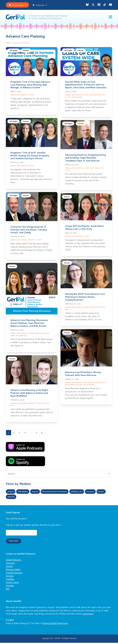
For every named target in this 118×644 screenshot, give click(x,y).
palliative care (92, 493)
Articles (12, 493)
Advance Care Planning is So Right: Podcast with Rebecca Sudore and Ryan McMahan (30, 394)
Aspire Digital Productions (55, 625)
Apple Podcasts (13, 561)
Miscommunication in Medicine (64, 493)
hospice (40, 493)
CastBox (10, 581)
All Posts (31, 96)
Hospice (39, 405)
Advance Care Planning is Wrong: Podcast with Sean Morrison (83, 375)
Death (92, 169)
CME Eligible (13, 52)
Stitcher (10, 578)
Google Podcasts (14, 574)
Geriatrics (39, 335)
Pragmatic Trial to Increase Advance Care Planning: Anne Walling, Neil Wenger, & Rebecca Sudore (30, 86)
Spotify (9, 568)
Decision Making (95, 96)
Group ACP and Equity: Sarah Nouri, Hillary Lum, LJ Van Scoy (85, 229)
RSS (8, 590)
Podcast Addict (13, 571)
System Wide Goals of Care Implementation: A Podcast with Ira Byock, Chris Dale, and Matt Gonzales (86, 86)
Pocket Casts (12, 584)
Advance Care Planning (19, 96)
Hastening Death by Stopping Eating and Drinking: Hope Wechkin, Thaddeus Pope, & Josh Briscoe (86, 159)
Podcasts (26, 52)
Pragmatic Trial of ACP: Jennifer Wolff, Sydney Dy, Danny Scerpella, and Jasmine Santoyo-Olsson (30, 157)
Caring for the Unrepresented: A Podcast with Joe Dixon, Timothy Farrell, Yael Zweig (29, 231)
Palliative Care (21, 337)
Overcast (10, 565)
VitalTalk (38, 498)
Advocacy (31, 241)
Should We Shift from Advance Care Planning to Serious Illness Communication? (85, 298)
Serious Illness (77, 99)
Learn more (88, 615)
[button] (110, 18)
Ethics (67, 172)
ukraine (25, 498)
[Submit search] (109, 475)
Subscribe (40, 5)
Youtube (10, 587)
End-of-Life (99, 169)
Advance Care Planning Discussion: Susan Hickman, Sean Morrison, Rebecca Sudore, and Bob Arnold (29, 325)
